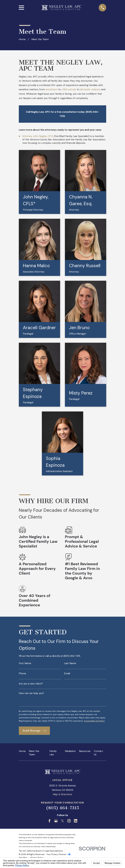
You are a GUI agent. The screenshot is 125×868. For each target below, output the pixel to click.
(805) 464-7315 (62, 812)
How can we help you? (31, 694)
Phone (22, 674)
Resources (85, 756)
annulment (52, 89)
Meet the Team (34, 757)
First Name (25, 664)
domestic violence (90, 89)
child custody (69, 89)
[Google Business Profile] (56, 825)
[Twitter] (62, 825)
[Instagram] (69, 825)
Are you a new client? (31, 684)
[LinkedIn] (76, 825)
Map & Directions (62, 799)
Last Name (70, 664)
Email (67, 674)
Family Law (53, 757)
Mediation (70, 756)
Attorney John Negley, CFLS (38, 136)
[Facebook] (49, 825)
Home (22, 756)
